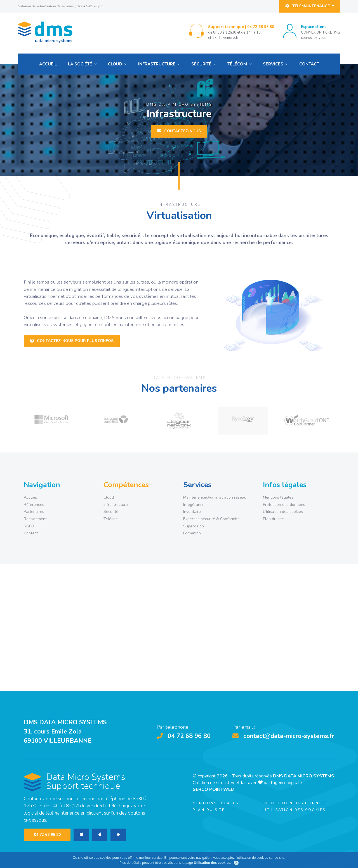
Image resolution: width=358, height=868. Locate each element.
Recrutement (35, 519)
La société (80, 64)
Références (34, 505)
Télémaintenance (308, 6)
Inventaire (192, 512)
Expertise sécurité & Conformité (211, 519)
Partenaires (34, 512)
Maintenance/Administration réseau (215, 497)
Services (273, 64)
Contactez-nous (179, 131)
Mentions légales (278, 497)
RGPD (29, 526)
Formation (192, 533)
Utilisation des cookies (283, 512)
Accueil (48, 64)
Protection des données (284, 505)
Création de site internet (216, 783)
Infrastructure (157, 64)
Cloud (115, 64)
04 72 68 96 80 (261, 27)
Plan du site (273, 519)
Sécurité (201, 64)
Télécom (237, 64)
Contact (309, 64)
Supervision (194, 526)
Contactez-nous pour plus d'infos (72, 341)
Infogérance (194, 505)
